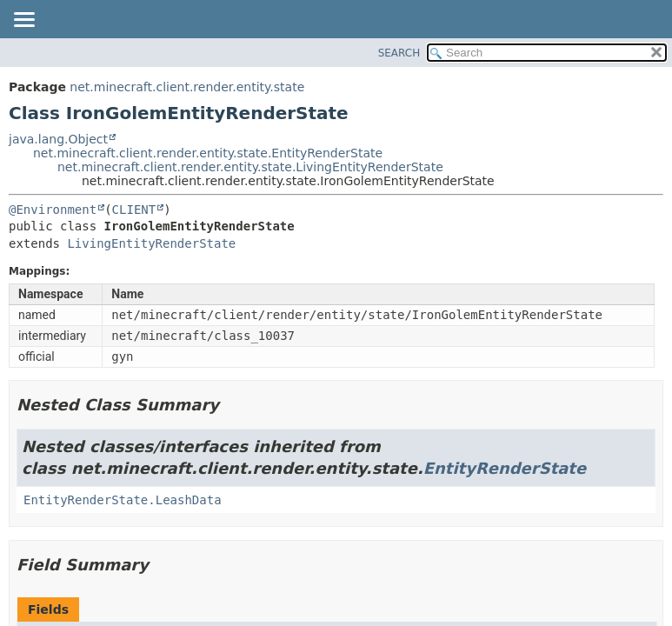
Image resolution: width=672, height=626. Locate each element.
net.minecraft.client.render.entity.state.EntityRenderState (208, 153)
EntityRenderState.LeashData (123, 500)
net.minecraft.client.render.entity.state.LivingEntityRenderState (250, 167)
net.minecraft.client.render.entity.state (187, 87)
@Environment (53, 210)
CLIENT (134, 210)
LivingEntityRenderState (151, 243)
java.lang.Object (58, 139)
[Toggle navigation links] (23, 21)
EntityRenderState (505, 468)
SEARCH (399, 53)
